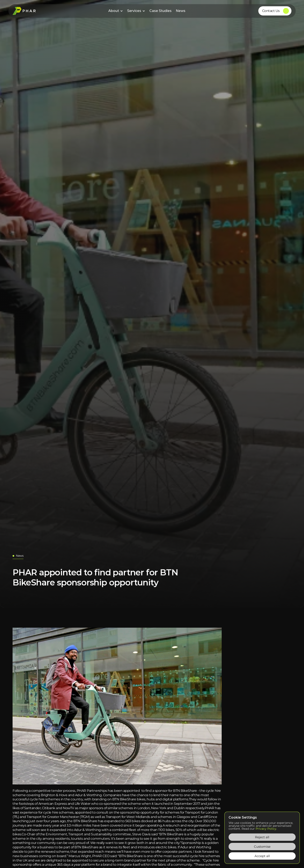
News (181, 11)
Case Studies (160, 11)
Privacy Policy (266, 829)
